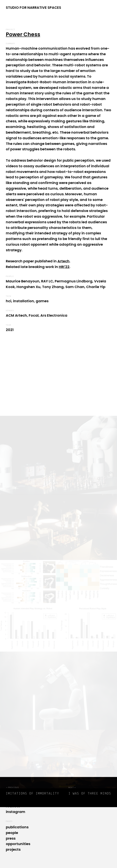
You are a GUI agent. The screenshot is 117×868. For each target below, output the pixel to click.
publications (17, 827)
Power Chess (23, 34)
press (11, 838)
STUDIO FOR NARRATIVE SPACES (33, 7)
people (12, 833)
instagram (16, 812)
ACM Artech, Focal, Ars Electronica (37, 315)
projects (13, 849)
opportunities (18, 844)
